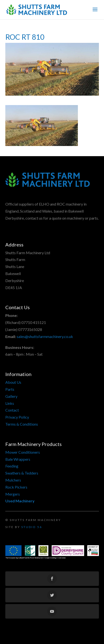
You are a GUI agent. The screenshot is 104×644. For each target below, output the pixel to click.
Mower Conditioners (23, 452)
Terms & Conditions (22, 424)
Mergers (13, 494)
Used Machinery (20, 501)
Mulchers (13, 480)
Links (10, 403)
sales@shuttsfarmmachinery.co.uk (45, 336)
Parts (10, 389)
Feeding (12, 466)
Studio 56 (32, 527)
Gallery (11, 396)
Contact (12, 410)
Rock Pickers (16, 487)
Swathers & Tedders (22, 473)
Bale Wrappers (18, 459)
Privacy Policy (17, 417)
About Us (13, 382)
